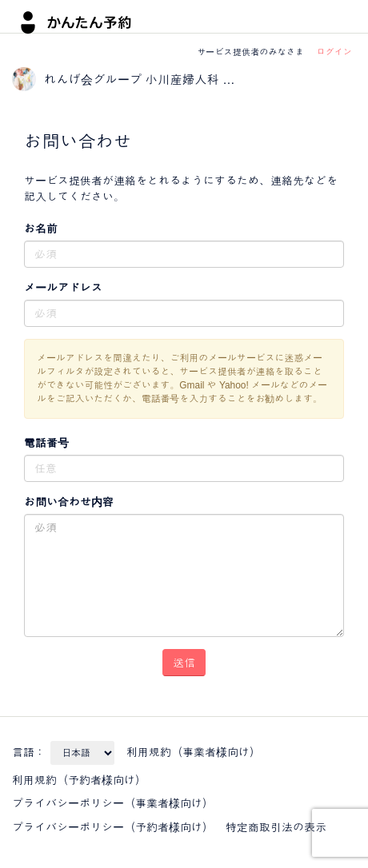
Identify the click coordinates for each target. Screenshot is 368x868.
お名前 (41, 229)
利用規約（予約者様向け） (79, 780)
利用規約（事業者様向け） (194, 752)
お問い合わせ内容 (69, 502)
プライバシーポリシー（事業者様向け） (113, 803)
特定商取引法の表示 (276, 827)
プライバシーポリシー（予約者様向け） (113, 827)
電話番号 (46, 443)
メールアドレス (63, 288)
